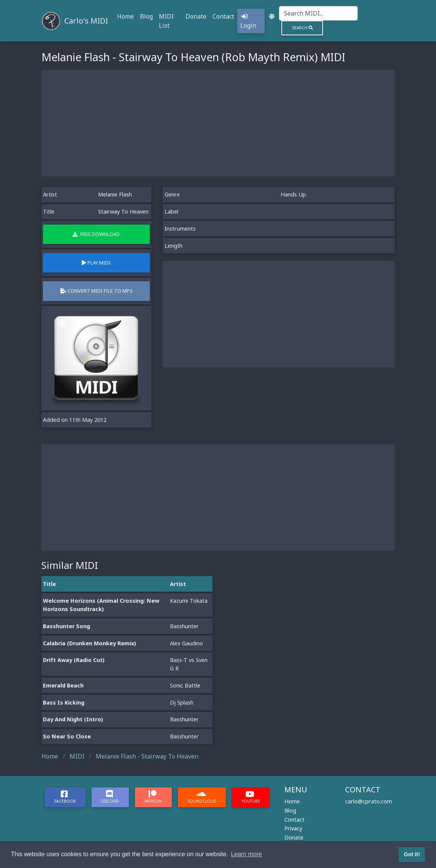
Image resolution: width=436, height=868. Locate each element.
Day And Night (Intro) (73, 719)
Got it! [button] (412, 854)
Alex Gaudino (186, 643)
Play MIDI (96, 263)
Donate (196, 16)
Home (125, 16)
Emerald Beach (63, 685)
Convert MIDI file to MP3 (96, 291)
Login (248, 21)
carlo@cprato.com (369, 801)
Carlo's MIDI (86, 21)
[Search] (318, 13)
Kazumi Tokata (189, 601)
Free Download (96, 234)
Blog (146, 16)
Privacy (293, 828)
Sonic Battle (185, 685)
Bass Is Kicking (64, 702)
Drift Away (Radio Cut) (74, 660)
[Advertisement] (218, 123)
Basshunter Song (67, 626)
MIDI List (166, 21)
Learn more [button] (246, 854)
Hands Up (293, 194)
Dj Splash (182, 702)
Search (302, 28)
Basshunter (184, 626)
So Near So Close (67, 736)
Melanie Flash (115, 194)
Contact (223, 16)
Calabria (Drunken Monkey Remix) (90, 643)
